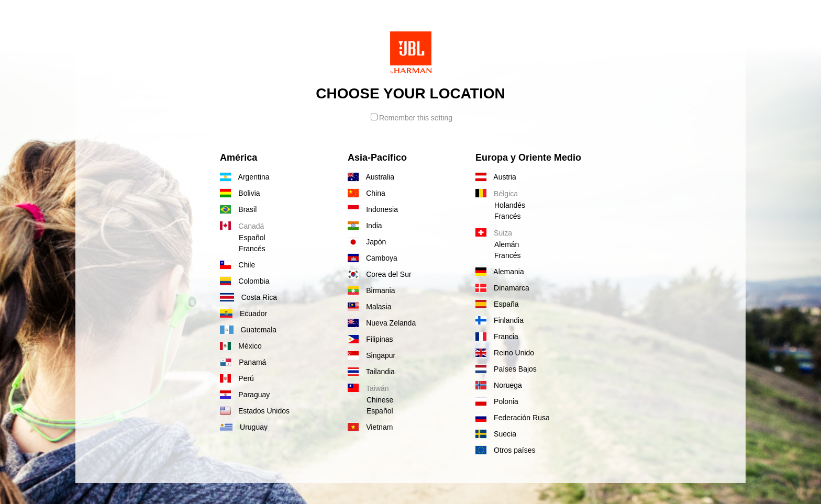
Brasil (238, 209)
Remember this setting (412, 118)
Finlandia (500, 320)
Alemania (500, 272)
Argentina (245, 177)
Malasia (369, 307)
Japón (367, 242)
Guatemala (248, 330)
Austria (496, 177)
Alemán (507, 244)
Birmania (371, 290)
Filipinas (370, 339)
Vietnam (370, 427)
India (365, 226)
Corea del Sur (380, 274)
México (241, 346)
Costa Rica (248, 297)
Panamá (243, 362)
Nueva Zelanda (382, 323)
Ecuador (243, 313)
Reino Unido (505, 353)
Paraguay (245, 395)
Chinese (380, 400)
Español (252, 238)
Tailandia (371, 372)
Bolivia (240, 193)
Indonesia (373, 209)
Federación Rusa (513, 418)
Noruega (499, 385)
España (497, 304)
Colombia (245, 281)
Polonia (497, 401)
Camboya (373, 258)
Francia (497, 337)
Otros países (506, 450)
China (367, 193)
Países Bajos (506, 369)
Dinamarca (502, 288)
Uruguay (244, 427)
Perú (237, 378)
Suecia (496, 434)
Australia (371, 177)
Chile (237, 265)
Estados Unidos (255, 411)
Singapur (371, 355)
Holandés (510, 205)
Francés (252, 249)
